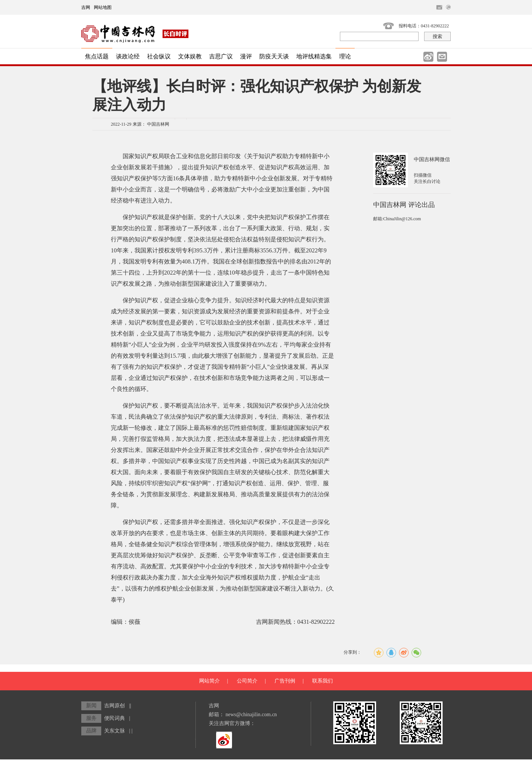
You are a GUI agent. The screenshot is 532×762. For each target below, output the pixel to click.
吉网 (86, 7)
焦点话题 (97, 56)
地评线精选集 (314, 56)
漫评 (246, 56)
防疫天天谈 (274, 56)
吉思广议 (221, 56)
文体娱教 (190, 56)
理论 (345, 56)
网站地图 (103, 7)
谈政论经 (128, 56)
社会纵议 (159, 56)
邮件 (442, 57)
